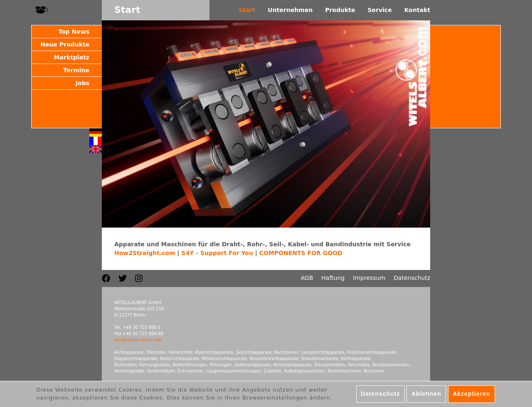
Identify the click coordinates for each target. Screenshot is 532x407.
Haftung (333, 278)
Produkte (340, 10)
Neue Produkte (65, 44)
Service (379, 10)
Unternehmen (290, 10)
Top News (74, 32)
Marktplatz (72, 57)
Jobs (83, 83)
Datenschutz (412, 278)
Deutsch (96, 132)
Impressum (369, 278)
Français (96, 141)
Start (247, 10)
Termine (76, 70)
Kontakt (417, 10)
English (96, 149)
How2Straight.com (145, 253)
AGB (307, 278)
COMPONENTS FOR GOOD (301, 253)
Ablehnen (426, 396)
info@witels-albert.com (138, 340)
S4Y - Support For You (217, 253)
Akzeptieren (471, 396)
